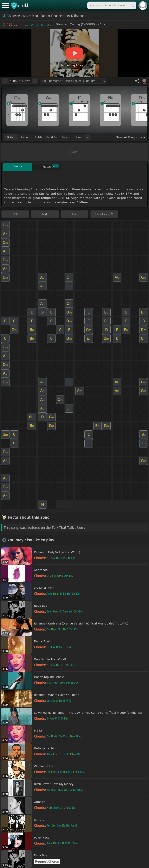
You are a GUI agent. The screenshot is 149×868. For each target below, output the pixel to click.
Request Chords (47, 861)
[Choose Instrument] (88, 137)
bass (79, 137)
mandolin (51, 137)
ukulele (38, 137)
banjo (65, 137)
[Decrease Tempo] (5, 81)
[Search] (132, 5)
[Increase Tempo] (35, 81)
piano (24, 137)
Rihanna (79, 16)
